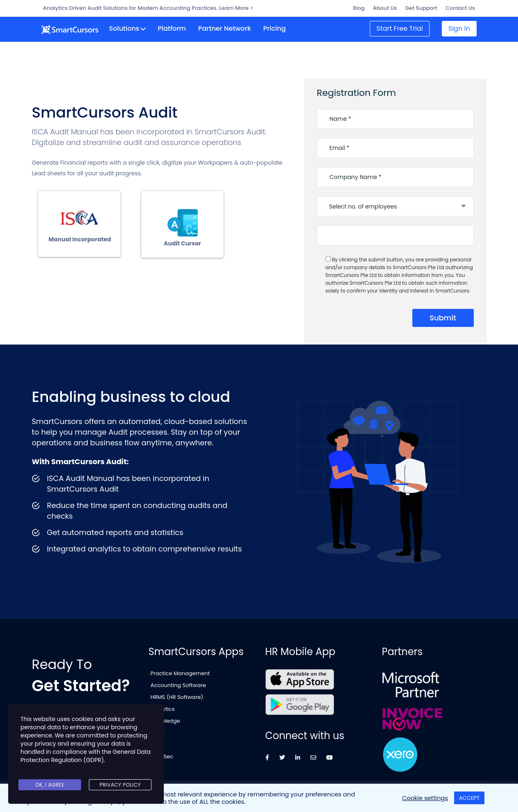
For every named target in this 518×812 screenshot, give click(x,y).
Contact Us (460, 8)
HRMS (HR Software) (177, 695)
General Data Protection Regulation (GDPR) (86, 762)
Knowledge (165, 719)
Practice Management (180, 671)
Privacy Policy (120, 786)
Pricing (278, 27)
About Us (385, 8)
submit (443, 315)
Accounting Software (178, 683)
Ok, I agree (50, 786)
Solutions (128, 27)
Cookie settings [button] (425, 798)
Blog (359, 8)
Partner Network (228, 27)
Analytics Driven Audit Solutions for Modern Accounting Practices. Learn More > (148, 8)
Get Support (421, 8)
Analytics (163, 707)
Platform (175, 27)
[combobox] (395, 204)
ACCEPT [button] (469, 798)
